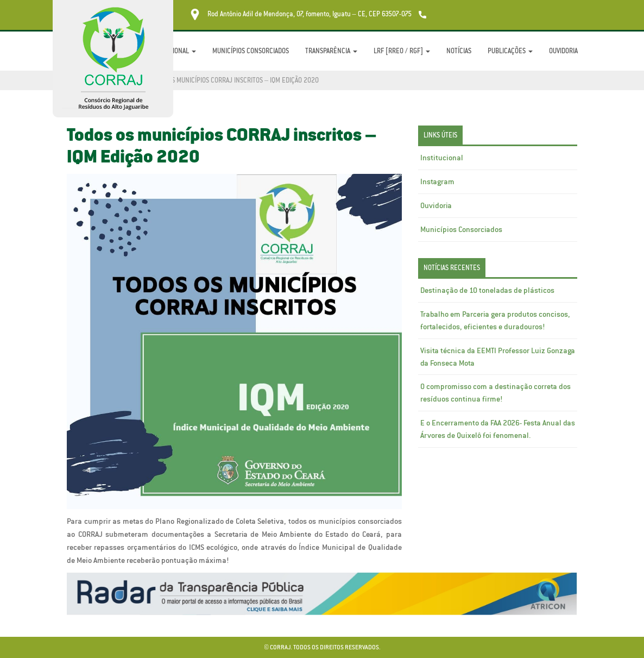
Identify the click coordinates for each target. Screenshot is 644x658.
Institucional (442, 158)
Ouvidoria (563, 51)
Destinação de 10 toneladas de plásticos (487, 290)
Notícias (459, 51)
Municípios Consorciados (251, 51)
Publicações (510, 51)
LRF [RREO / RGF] (402, 51)
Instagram (437, 181)
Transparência (331, 51)
